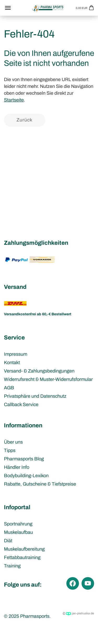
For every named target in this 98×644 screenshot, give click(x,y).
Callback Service (21, 405)
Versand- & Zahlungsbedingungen (39, 371)
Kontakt (12, 363)
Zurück (24, 120)
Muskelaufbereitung (24, 549)
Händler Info (17, 467)
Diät (8, 541)
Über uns (13, 442)
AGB (9, 388)
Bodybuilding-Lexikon (26, 476)
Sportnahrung (18, 524)
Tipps (10, 450)
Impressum (16, 354)
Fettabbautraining (22, 557)
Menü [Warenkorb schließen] (8, 8)
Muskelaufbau (18, 532)
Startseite (14, 100)
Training (12, 566)
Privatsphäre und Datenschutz (35, 396)
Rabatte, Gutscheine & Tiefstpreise (40, 484)
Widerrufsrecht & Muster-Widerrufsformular (48, 379)
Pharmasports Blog (24, 459)
